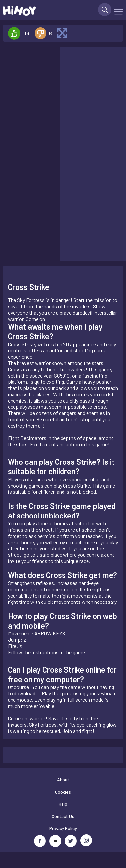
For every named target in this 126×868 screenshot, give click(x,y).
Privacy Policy (63, 828)
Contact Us (63, 816)
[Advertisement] (28, 67)
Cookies (63, 792)
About (63, 780)
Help (63, 804)
